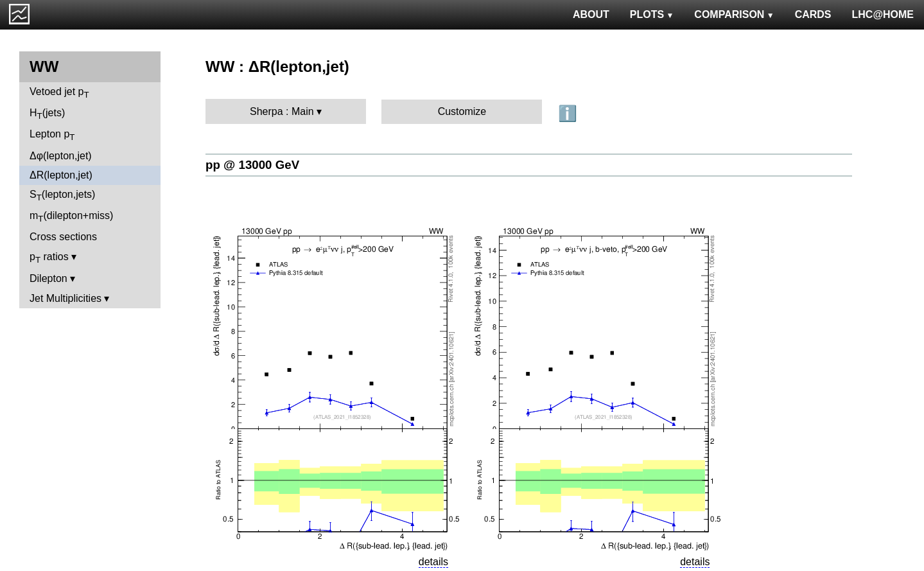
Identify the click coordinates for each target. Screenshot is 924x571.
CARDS (813, 14)
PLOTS (652, 14)
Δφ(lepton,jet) (61, 156)
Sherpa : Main (282, 111)
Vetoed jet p (59, 93)
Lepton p (52, 135)
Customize (462, 111)
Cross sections (63, 237)
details (433, 562)
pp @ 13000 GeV (252, 165)
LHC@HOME (883, 14)
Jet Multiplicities (65, 298)
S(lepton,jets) (62, 196)
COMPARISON (734, 14)
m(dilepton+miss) (71, 217)
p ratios (49, 258)
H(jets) (47, 114)
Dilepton (48, 278)
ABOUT (591, 14)
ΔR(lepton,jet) (61, 175)
